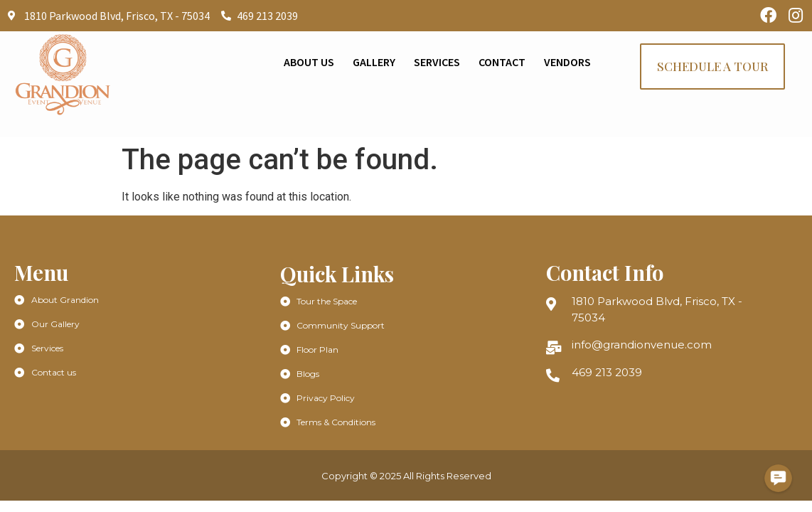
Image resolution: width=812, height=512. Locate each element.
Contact (502, 62)
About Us (309, 62)
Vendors (567, 62)
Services (437, 62)
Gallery (374, 62)
